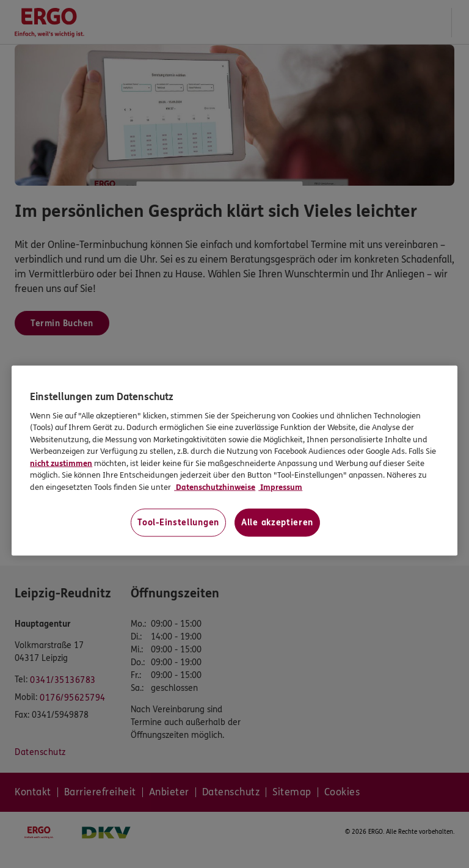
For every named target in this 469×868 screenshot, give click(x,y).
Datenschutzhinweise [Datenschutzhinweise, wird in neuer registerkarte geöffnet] (215, 487)
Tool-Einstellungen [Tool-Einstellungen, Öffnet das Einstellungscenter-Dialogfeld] (178, 523)
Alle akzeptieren (277, 523)
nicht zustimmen (61, 463)
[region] (234, 461)
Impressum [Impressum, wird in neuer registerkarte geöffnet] (280, 487)
